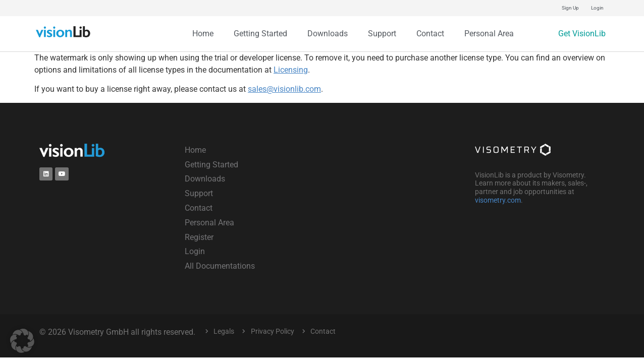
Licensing (291, 70)
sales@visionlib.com (284, 89)
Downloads (328, 34)
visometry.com (498, 200)
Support (382, 34)
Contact (430, 34)
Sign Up (570, 8)
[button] (22, 341)
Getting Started (260, 34)
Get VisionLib (582, 34)
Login (597, 8)
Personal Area (489, 34)
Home (203, 34)
